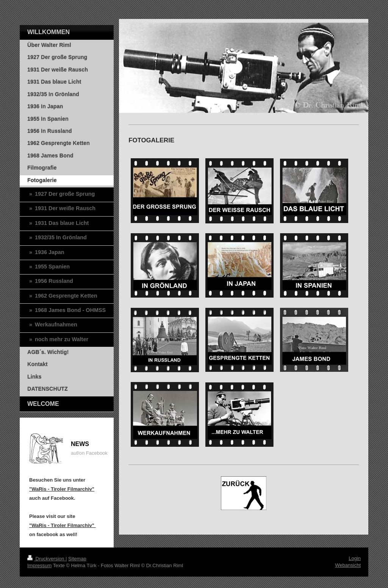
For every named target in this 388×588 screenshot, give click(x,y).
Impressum (39, 565)
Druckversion (46, 559)
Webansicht (348, 565)
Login (355, 558)
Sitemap (77, 559)
